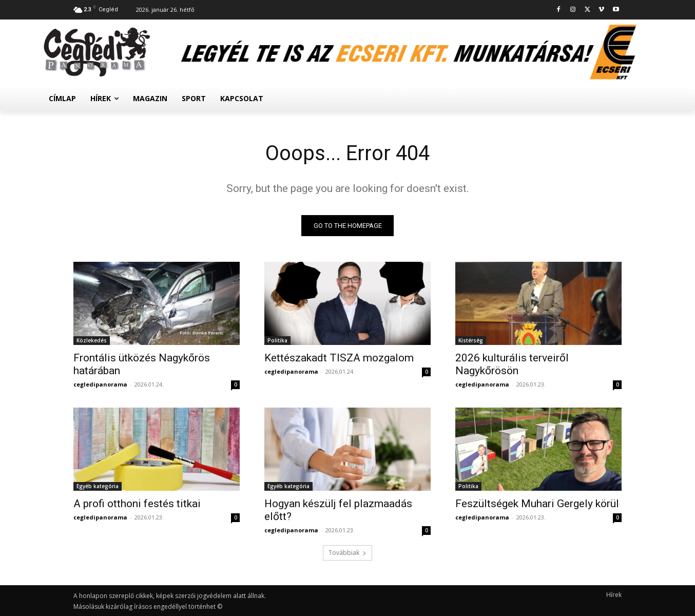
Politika (277, 340)
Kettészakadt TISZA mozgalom (339, 358)
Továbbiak (347, 553)
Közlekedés (92, 340)
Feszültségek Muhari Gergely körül (537, 504)
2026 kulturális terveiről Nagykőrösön (512, 364)
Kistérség (471, 340)
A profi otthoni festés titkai (137, 504)
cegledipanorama (100, 384)
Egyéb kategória (98, 486)
